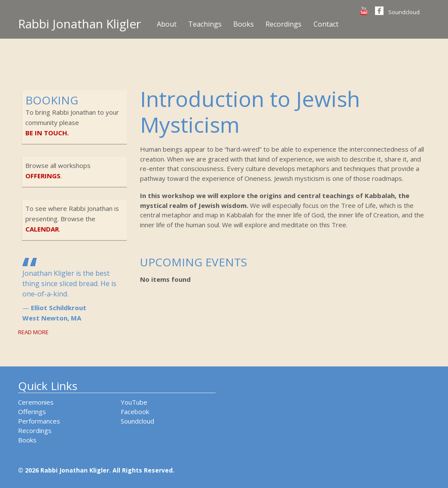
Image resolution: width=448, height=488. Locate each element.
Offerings (32, 412)
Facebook (135, 412)
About (167, 24)
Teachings (205, 24)
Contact (326, 24)
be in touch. (47, 133)
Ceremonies (36, 402)
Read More (33, 332)
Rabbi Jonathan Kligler (79, 24)
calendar (42, 229)
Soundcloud (404, 12)
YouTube (134, 402)
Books (244, 24)
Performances (39, 421)
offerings (43, 176)
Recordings (283, 24)
